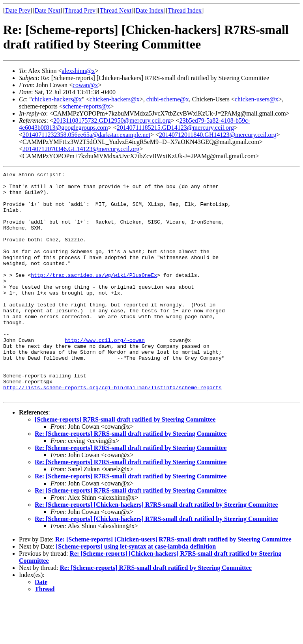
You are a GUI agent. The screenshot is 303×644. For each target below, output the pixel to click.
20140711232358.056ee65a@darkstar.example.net (86, 135)
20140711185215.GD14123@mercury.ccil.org (175, 128)
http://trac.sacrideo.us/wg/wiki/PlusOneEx (94, 296)
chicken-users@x (257, 99)
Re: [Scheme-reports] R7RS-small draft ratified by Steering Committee (131, 479)
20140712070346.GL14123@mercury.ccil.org (81, 149)
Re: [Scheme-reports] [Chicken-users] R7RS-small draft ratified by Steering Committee (173, 584)
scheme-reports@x (86, 106)
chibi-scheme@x (168, 99)
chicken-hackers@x (57, 99)
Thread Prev (80, 10)
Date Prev (18, 10)
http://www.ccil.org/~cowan (105, 374)
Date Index (150, 10)
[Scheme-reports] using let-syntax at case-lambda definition (136, 591)
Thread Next (116, 10)
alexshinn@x (78, 71)
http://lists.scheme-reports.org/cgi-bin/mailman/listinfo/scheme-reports (112, 431)
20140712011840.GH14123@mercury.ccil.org (218, 135)
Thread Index (185, 10)
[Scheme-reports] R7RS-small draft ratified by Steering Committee (125, 464)
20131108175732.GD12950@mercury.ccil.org (112, 120)
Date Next (48, 10)
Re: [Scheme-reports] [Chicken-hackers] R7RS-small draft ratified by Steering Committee (156, 550)
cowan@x (85, 85)
